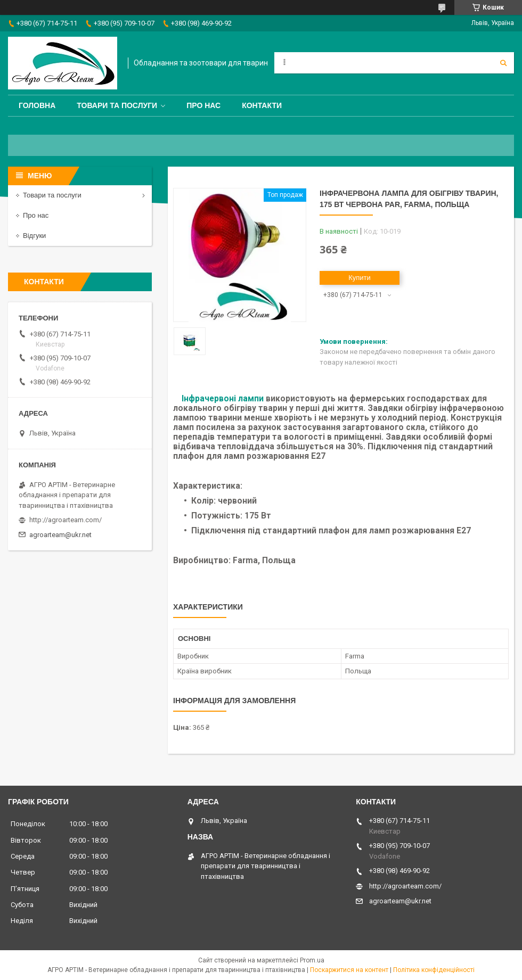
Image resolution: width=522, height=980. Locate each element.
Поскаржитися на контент (349, 970)
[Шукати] (503, 63)
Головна (37, 105)
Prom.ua (312, 960)
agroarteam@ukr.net (60, 535)
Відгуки (34, 236)
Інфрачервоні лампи (223, 399)
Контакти (262, 105)
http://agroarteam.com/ (66, 520)
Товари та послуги (117, 105)
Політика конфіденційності (434, 970)
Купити (360, 278)
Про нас (203, 105)
